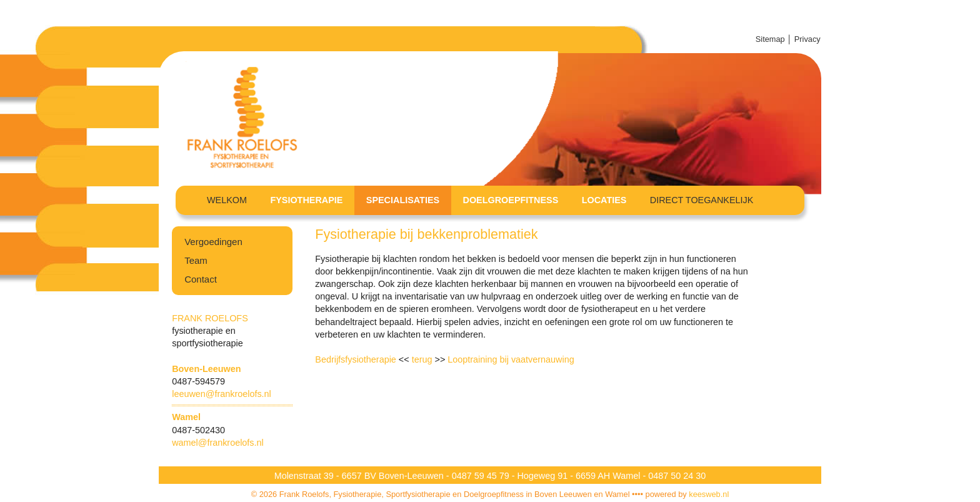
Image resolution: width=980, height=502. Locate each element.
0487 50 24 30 (677, 476)
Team (196, 260)
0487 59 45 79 (482, 476)
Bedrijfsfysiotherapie (356, 359)
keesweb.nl (709, 494)
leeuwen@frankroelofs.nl (222, 394)
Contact (201, 279)
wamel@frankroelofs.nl (218, 443)
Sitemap (770, 39)
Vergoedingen (213, 242)
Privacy (809, 39)
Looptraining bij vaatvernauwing (511, 359)
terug (423, 359)
